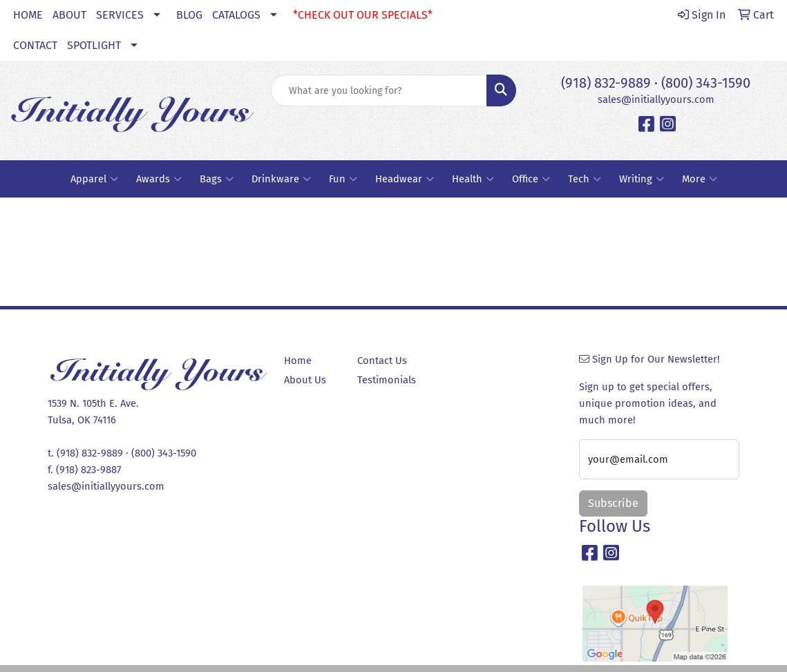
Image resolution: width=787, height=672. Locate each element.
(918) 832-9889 (606, 83)
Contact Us (382, 361)
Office (531, 179)
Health (473, 179)
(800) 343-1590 (706, 83)
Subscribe (613, 503)
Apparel (94, 179)
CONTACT (35, 45)
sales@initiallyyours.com (656, 99)
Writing (642, 179)
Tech (585, 179)
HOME (28, 15)
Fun (343, 179)
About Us (305, 380)
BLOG (189, 15)
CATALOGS (236, 15)
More (700, 179)
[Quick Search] (379, 90)
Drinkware (281, 179)
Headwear (405, 179)
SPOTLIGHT (94, 45)
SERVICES (120, 15)
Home (298, 361)
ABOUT (69, 15)
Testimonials (386, 380)
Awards (159, 179)
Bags (217, 179)
